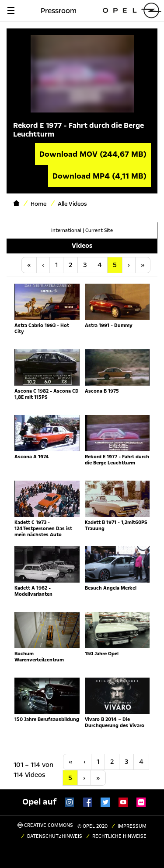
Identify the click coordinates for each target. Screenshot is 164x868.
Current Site (99, 230)
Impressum (132, 826)
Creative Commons (45, 825)
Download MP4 (99, 176)
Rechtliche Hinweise (119, 836)
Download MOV (93, 154)
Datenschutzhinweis (55, 836)
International (66, 230)
